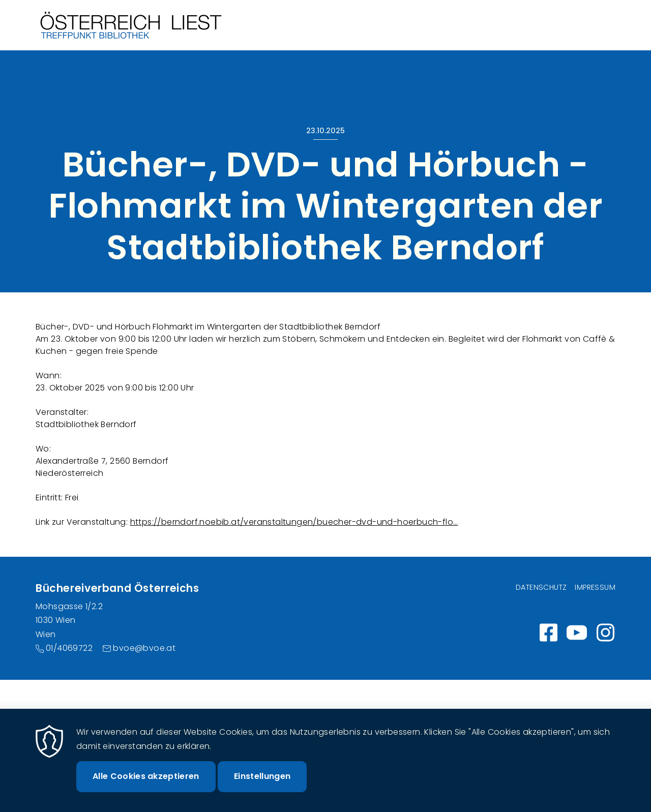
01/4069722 (69, 648)
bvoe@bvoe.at (144, 648)
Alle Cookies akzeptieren (146, 788)
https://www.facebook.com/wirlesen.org (548, 633)
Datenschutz (541, 587)
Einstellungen (262, 788)
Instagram (605, 633)
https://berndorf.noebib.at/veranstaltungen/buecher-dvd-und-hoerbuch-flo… (294, 522)
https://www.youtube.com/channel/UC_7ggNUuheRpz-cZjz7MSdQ (577, 633)
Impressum (595, 587)
